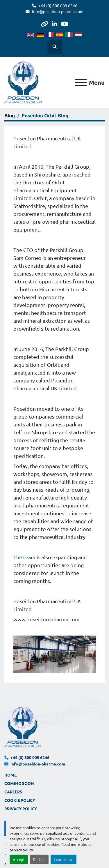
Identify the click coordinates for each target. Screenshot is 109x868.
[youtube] (64, 24)
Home (10, 775)
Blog (10, 115)
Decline (39, 859)
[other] (44, 24)
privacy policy (21, 850)
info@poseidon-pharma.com (58, 11)
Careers (13, 792)
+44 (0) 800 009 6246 (58, 6)
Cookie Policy (20, 800)
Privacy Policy (21, 809)
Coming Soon (19, 783)
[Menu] (81, 82)
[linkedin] (54, 24)
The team (24, 557)
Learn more (64, 859)
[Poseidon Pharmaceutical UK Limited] (23, 726)
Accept (19, 859)
